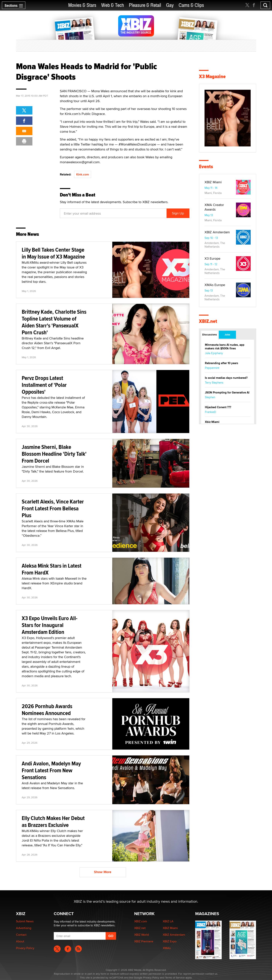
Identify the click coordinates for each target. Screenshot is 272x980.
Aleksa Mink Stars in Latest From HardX (52, 569)
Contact (21, 935)
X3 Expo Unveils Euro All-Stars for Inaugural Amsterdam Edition (50, 625)
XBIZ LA (168, 921)
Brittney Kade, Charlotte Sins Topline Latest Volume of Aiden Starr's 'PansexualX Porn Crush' (54, 322)
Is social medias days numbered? (226, 378)
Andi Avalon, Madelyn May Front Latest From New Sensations (51, 770)
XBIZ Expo (170, 941)
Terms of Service (175, 978)
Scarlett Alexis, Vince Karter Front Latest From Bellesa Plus (53, 508)
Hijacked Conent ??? (218, 407)
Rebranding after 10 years (221, 363)
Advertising (24, 928)
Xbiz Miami (212, 422)
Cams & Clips (191, 5)
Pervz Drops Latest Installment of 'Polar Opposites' (44, 385)
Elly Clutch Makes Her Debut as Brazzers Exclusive (53, 821)
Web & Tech (113, 5)
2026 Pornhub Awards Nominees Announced (47, 710)
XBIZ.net (208, 321)
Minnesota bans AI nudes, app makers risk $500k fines (225, 347)
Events (206, 167)
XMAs (167, 948)
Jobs (227, 334)
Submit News (25, 921)
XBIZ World (142, 935)
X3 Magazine (212, 76)
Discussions (210, 334)
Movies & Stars (82, 5)
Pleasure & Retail (145, 5)
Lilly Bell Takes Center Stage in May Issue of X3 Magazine (53, 253)
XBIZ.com (141, 921)
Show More (103, 872)
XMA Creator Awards (214, 207)
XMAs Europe (215, 285)
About (20, 941)
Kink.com (83, 174)
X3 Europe (212, 258)
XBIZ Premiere (144, 941)
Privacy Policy (25, 948)
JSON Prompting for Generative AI (227, 393)
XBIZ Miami (213, 182)
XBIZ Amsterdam (217, 232)
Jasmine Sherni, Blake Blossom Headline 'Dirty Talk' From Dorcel (54, 454)
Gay (170, 5)
